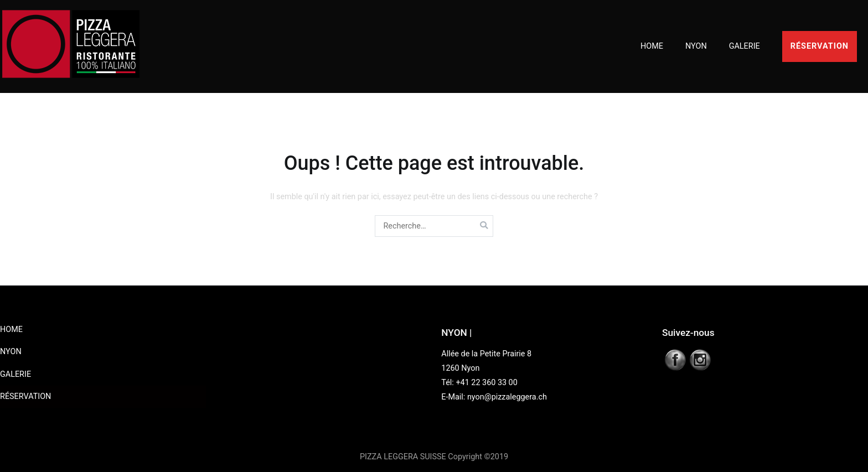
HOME (652, 46)
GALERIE (745, 46)
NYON (696, 46)
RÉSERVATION (820, 46)
